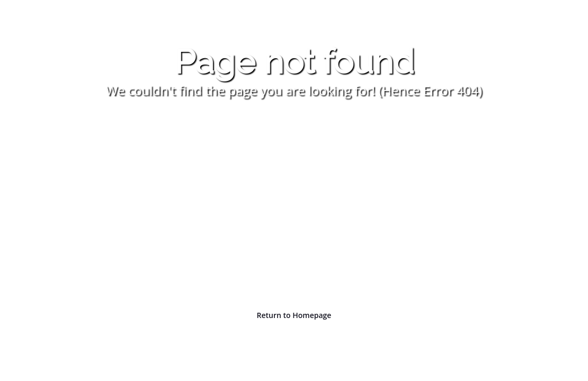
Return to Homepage (294, 315)
